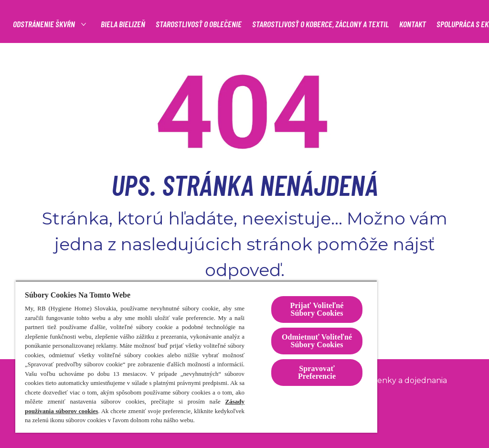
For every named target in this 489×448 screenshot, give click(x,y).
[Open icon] (463, 24)
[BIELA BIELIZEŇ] (285, 24)
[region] (196, 357)
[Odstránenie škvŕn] (207, 24)
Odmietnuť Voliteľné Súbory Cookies (317, 341)
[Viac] (422, 24)
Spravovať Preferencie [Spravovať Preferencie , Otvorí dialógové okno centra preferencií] (317, 372)
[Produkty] (135, 24)
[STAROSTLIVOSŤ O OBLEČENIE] (361, 24)
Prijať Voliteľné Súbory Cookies (317, 309)
